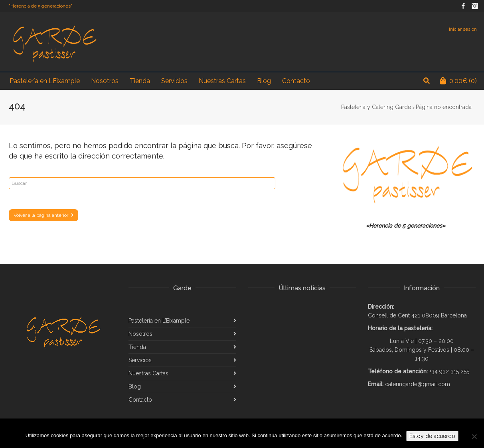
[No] (474, 436)
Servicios (140, 360)
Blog (135, 387)
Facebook (463, 6)
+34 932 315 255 (449, 371)
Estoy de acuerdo (432, 436)
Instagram (475, 6)
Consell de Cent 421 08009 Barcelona (417, 315)
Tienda (137, 347)
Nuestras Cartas (148, 373)
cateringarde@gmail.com (418, 384)
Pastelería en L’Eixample (159, 321)
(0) (458, 81)
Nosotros (140, 334)
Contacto (140, 400)
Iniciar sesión (463, 29)
